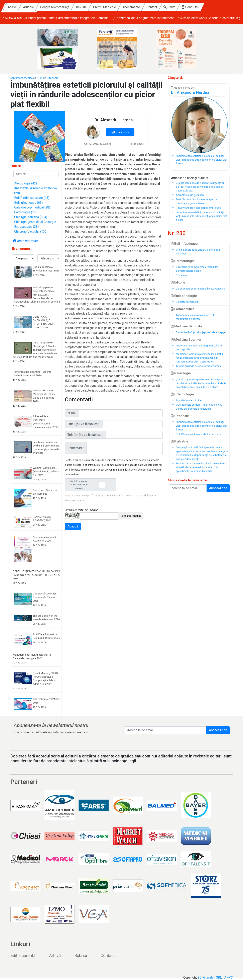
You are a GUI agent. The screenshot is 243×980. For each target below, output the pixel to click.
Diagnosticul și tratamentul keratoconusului (201, 289)
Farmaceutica (183, 309)
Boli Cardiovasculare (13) (32, 198)
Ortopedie (52, 78)
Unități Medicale (141, 7)
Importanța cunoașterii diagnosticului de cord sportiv (199, 347)
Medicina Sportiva (186, 340)
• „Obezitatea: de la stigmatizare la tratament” (143, 18)
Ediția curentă (23, 956)
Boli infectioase (184, 244)
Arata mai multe (26, 241)
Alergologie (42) (26, 183)
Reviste (118, 7)
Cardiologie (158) (26, 212)
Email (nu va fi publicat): (84, 424)
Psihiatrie (180, 441)
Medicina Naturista (187, 326)
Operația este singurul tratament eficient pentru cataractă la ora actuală (199, 407)
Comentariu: (76, 448)
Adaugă (73, 526)
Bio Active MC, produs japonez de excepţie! (201, 332)
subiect (203, 178)
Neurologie (181, 373)
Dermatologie (183, 261)
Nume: (72, 413)
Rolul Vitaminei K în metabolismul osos (198, 434)
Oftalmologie (182, 394)
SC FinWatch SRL (210, 977)
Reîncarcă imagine (131, 516)
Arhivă (55, 956)
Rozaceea (182, 275)
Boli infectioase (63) (28, 203)
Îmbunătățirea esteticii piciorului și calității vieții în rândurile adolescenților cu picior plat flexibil (202, 426)
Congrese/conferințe (92, 7)
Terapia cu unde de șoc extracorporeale (199, 366)
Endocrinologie (184, 296)
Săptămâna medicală (23, 78)
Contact (189, 7)
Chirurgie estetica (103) (31, 217)
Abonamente (168, 7)
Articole (65, 7)
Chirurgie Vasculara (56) (31, 231)
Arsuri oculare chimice (189, 400)
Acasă (49, 7)
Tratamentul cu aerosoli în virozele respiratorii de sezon (196, 317)
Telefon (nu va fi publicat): (85, 435)
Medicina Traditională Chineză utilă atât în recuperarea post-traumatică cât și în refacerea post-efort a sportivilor (200, 358)
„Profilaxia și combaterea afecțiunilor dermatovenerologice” (197, 269)
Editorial (179, 282)
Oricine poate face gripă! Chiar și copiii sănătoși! (198, 252)
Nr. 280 (41, 78)
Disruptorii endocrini (188, 302)
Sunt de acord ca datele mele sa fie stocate (92, 485)
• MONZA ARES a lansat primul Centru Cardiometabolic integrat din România (56, 18)
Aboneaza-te (218, 488)
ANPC (229, 977)
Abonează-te (218, 730)
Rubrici (81, 956)
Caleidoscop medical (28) (32, 207)
